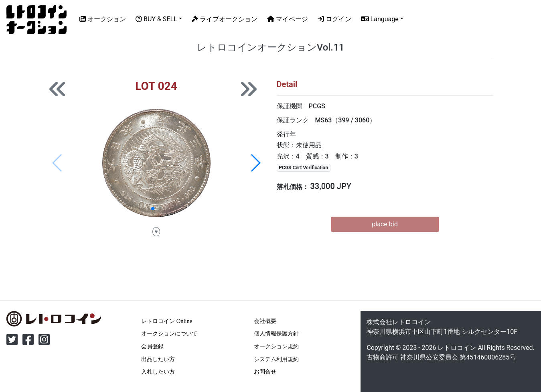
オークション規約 (276, 346)
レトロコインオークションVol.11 (271, 47)
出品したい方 (158, 359)
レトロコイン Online (167, 321)
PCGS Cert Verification (303, 168)
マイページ (288, 19)
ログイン (334, 19)
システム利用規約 (276, 359)
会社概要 (265, 321)
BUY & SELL (156, 19)
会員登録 (152, 346)
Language (380, 19)
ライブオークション (225, 19)
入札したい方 (158, 372)
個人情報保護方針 (276, 333)
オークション (103, 19)
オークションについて (169, 333)
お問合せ (265, 372)
